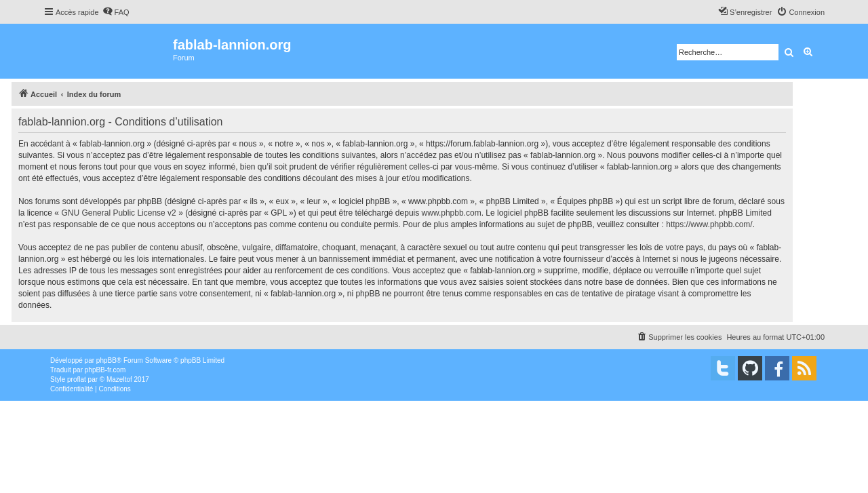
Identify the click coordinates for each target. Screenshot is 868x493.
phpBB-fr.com (105, 370)
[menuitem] (116, 12)
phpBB (106, 360)
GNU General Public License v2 (118, 213)
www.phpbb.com (452, 213)
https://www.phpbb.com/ (709, 224)
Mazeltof (119, 379)
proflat (77, 379)
